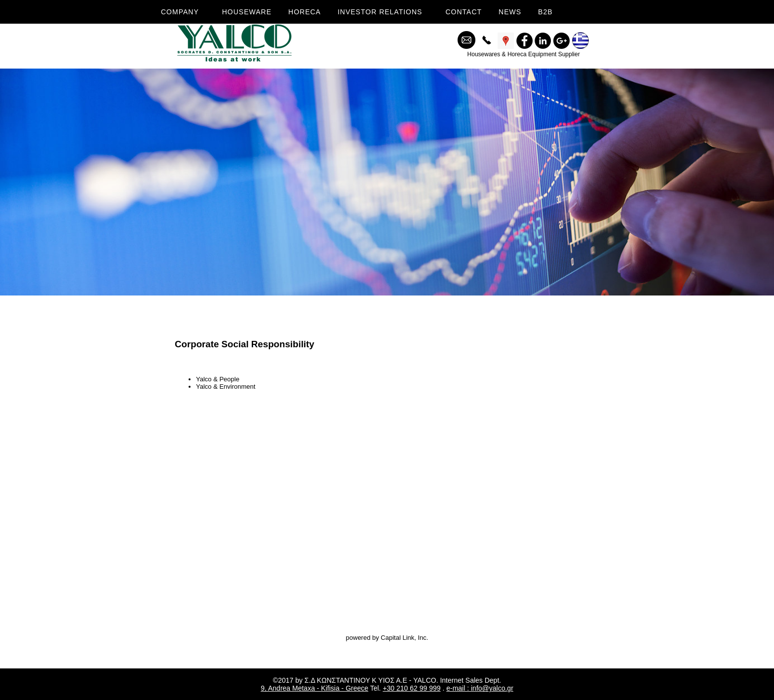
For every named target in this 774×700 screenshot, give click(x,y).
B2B (545, 12)
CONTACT (464, 12)
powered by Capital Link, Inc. (387, 638)
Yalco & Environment (226, 387)
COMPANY (180, 12)
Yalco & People (218, 379)
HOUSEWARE (247, 12)
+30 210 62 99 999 (411, 688)
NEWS (510, 12)
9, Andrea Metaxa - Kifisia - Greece (314, 688)
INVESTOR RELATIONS (380, 12)
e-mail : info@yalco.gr (480, 688)
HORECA (305, 12)
